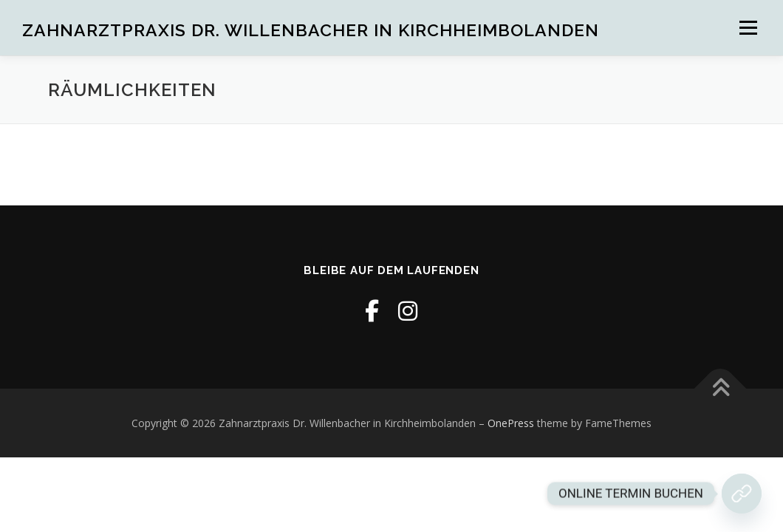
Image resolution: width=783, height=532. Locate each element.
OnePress (511, 423)
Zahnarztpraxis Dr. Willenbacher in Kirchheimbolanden (311, 30)
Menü (748, 28)
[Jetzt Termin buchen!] (742, 494)
